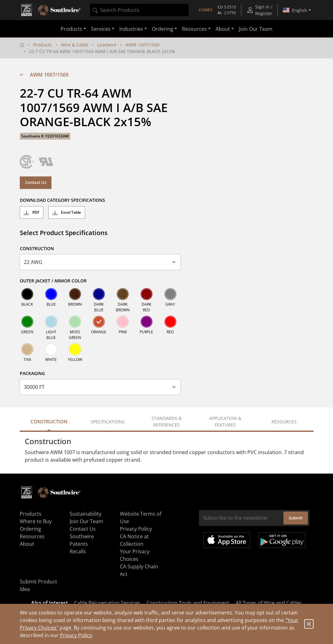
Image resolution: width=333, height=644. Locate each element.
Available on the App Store (227, 540)
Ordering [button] (163, 29)
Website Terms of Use (141, 518)
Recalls (78, 551)
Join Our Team (256, 29)
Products (43, 45)
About (27, 544)
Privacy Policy (76, 635)
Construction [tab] (49, 421)
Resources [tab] (284, 422)
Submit (296, 518)
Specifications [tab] (108, 422)
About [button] (223, 29)
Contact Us (36, 182)
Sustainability (86, 514)
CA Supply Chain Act (139, 570)
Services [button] (101, 29)
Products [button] (71, 29)
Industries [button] (131, 29)
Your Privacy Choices (135, 555)
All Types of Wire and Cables (269, 603)
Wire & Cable (75, 45)
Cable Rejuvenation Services (107, 603)
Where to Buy (36, 521)
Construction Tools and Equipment (188, 603)
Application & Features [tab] (225, 421)
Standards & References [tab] (167, 421)
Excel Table (67, 212)
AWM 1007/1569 (142, 45)
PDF (32, 212)
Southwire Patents (82, 540)
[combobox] (139, 10)
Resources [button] (194, 29)
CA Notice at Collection (134, 540)
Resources (32, 536)
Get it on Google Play (282, 540)
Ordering (30, 529)
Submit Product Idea (38, 585)
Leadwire (107, 45)
